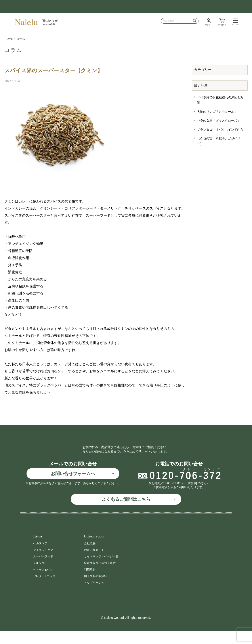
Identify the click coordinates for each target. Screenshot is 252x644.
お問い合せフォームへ (73, 486)
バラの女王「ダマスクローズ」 (219, 120)
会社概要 (90, 556)
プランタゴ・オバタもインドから (220, 130)
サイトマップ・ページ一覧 (103, 569)
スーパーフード (44, 569)
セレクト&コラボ (45, 589)
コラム (21, 39)
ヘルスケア (41, 556)
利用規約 (90, 582)
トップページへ (95, 595)
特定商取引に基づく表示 (101, 576)
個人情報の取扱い (96, 589)
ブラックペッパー (50, 385)
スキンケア (41, 576)
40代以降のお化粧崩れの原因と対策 (220, 100)
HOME (9, 39)
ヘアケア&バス (43, 582)
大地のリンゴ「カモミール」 (217, 112)
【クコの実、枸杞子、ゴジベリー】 (219, 141)
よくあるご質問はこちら (126, 512)
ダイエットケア (44, 563)
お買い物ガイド (95, 563)
